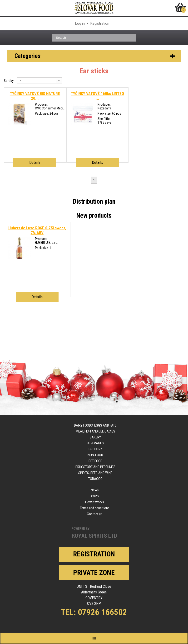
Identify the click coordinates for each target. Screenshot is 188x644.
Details (35, 162)
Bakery (95, 437)
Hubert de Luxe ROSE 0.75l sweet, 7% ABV (37, 230)
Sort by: (9, 81)
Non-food (95, 455)
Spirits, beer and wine (95, 473)
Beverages (95, 443)
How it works (95, 502)
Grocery (95, 449)
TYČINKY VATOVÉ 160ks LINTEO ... (97, 96)
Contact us (95, 514)
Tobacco (95, 479)
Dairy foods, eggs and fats (95, 425)
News (95, 490)
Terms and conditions (95, 508)
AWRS (95, 496)
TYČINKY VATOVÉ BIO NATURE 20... (35, 96)
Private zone (94, 573)
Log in (80, 24)
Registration (100, 24)
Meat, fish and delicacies (95, 431)
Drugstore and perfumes (95, 467)
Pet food (95, 461)
